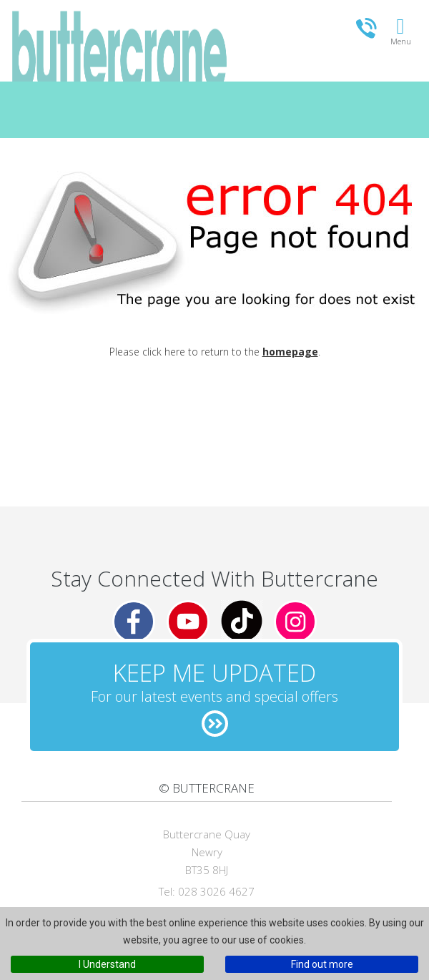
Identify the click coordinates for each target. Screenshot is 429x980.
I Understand (107, 964)
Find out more (322, 964)
